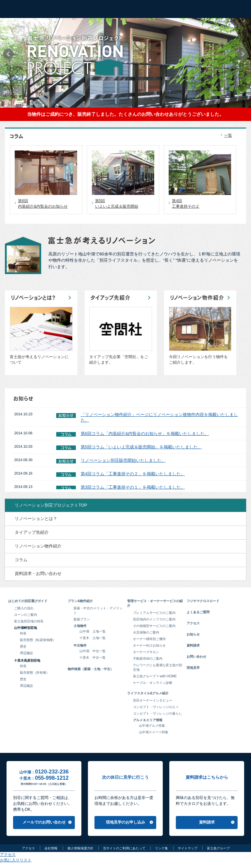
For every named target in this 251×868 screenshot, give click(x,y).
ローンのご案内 (25, 615)
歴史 (23, 646)
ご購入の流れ (24, 608)
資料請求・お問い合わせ (38, 573)
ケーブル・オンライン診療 (153, 683)
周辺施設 (26, 653)
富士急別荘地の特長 (29, 621)
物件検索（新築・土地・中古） (91, 669)
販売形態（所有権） (35, 673)
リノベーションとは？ (36, 519)
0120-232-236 (52, 772)
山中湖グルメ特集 (152, 726)
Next (243, 54)
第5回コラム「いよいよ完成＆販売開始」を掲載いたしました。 (141, 447)
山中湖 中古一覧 (92, 651)
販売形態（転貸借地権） (38, 640)
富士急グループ (218, 848)
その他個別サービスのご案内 (154, 626)
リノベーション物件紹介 (38, 546)
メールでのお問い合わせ (44, 822)
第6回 (48, 204)
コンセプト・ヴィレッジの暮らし (158, 713)
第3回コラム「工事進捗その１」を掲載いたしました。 (133, 487)
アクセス (193, 623)
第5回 (125, 204)
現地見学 (193, 668)
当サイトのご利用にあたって (124, 848)
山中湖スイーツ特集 (154, 732)
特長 (23, 633)
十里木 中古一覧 (92, 658)
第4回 (201, 204)
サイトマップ (188, 848)
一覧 (228, 135)
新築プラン (82, 619)
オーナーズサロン (146, 652)
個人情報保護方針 (80, 848)
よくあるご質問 (198, 612)
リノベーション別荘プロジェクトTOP (51, 505)
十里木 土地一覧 (92, 638)
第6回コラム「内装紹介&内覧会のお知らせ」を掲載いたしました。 (145, 434)
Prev (8, 54)
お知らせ (193, 634)
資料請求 (193, 645)
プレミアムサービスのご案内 (154, 613)
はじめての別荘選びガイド (28, 601)
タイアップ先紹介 (32, 532)
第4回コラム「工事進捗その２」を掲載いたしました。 (133, 474)
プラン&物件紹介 (80, 601)
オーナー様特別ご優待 (149, 639)
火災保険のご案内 (146, 632)
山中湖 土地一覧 (92, 631)
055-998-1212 (52, 778)
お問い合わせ (196, 657)
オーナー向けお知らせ (149, 645)
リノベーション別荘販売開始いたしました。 (123, 460)
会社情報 (51, 848)
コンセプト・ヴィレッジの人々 (156, 707)
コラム (21, 560)
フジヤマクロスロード (203, 601)
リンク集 (161, 848)
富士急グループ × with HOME (155, 676)
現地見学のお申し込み (125, 822)
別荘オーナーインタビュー (153, 700)
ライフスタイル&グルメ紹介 (148, 693)
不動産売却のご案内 (148, 659)
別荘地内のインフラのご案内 (154, 619)
